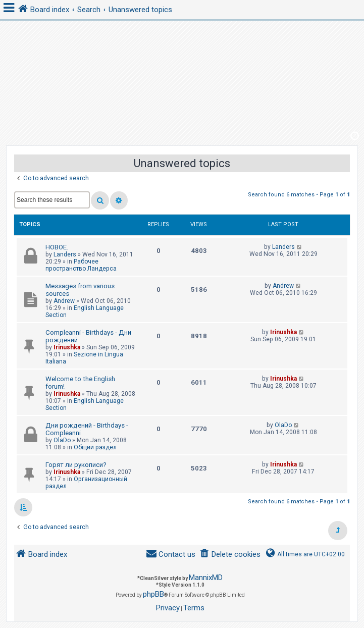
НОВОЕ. (57, 247)
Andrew (64, 301)
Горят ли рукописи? (76, 465)
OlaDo (62, 440)
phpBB (153, 594)
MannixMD (206, 578)
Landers (65, 254)
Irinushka (67, 347)
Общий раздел (95, 447)
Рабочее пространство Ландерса (81, 265)
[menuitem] (230, 555)
